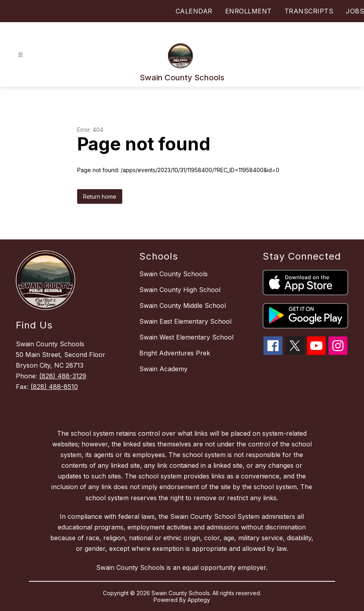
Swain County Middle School (183, 305)
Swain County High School (180, 290)
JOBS (355, 11)
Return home (100, 196)
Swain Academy (163, 369)
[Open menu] (20, 55)
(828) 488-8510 (54, 387)
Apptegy (199, 600)
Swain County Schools (173, 274)
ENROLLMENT (248, 11)
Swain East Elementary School (185, 321)
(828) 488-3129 (63, 376)
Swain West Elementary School (186, 337)
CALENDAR (194, 11)
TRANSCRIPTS (309, 11)
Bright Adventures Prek (175, 353)
